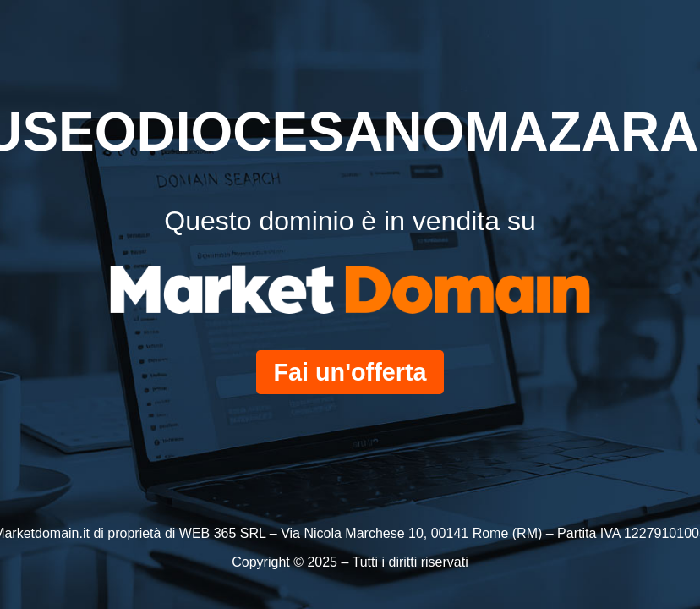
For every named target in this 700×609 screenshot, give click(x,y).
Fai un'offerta (350, 372)
